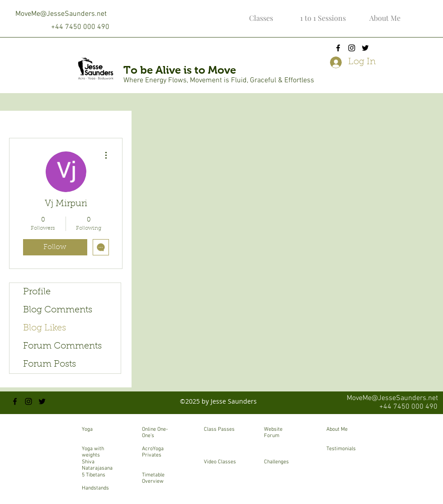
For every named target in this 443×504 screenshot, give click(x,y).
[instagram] (352, 48)
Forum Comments (62, 346)
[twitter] (365, 48)
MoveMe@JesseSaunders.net (61, 14)
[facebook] (338, 48)
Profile (37, 292)
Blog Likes (45, 328)
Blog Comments (58, 310)
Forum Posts (49, 364)
